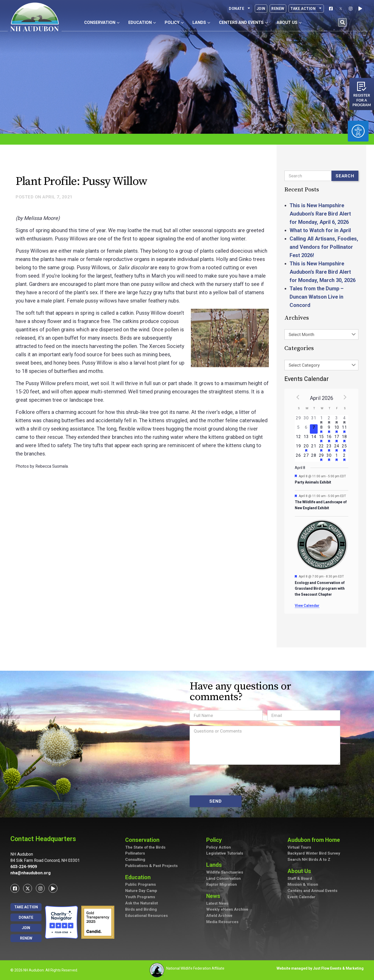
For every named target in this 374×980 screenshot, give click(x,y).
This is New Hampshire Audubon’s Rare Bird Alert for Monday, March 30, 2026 (323, 272)
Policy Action (219, 848)
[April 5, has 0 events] (299, 429)
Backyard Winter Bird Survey (314, 854)
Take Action (306, 9)
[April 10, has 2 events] (337, 429)
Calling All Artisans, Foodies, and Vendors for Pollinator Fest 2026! (324, 247)
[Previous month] (298, 397)
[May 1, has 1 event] (337, 457)
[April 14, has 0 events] (314, 438)
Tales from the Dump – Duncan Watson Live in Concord (317, 297)
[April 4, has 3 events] (344, 420)
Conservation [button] (102, 22)
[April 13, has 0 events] (306, 438)
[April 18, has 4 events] (344, 438)
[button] (342, 22)
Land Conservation (223, 879)
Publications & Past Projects (151, 866)
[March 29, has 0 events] (299, 420)
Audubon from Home (316, 840)
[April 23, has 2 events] (329, 448)
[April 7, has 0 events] (314, 429)
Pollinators (135, 854)
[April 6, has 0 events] (306, 429)
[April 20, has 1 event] (306, 448)
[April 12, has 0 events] (299, 438)
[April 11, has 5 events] (344, 429)
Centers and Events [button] (243, 22)
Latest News (218, 904)
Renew (278, 9)
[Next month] (345, 397)
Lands (215, 865)
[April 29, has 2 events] (321, 457)
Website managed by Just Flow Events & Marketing (320, 968)
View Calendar (307, 606)
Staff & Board (300, 879)
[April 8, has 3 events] (321, 429)
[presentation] (229, 780)
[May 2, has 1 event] (344, 457)
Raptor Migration (222, 885)
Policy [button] (174, 22)
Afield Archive (219, 916)
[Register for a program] (362, 86)
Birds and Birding (141, 910)
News (215, 896)
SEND (215, 801)
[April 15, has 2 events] (321, 438)
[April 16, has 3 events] (329, 438)
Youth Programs (140, 897)
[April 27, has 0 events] (306, 457)
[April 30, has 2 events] (329, 457)
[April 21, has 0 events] (314, 448)
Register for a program (362, 100)
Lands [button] (201, 22)
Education (139, 878)
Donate (240, 9)
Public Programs (141, 885)
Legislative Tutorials (225, 854)
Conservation (144, 840)
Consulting (135, 860)
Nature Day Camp (141, 891)
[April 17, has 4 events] (337, 438)
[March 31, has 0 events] (314, 420)
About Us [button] (289, 22)
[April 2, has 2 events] (329, 420)
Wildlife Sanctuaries (225, 872)
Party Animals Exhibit (313, 482)
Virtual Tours (299, 848)
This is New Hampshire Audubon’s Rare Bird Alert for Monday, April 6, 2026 (320, 214)
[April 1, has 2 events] (321, 420)
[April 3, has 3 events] (337, 420)
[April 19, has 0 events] (299, 448)
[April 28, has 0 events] (314, 457)
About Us (301, 871)
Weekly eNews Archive (227, 910)
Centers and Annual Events (312, 891)
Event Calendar (301, 897)
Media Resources (222, 923)
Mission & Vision (303, 885)
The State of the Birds (145, 848)
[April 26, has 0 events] (299, 457)
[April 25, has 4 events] (344, 448)
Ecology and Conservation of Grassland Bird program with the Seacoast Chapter (320, 589)
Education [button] (142, 22)
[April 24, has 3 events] (337, 448)
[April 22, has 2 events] (321, 448)
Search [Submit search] (345, 176)
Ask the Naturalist (142, 904)
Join (261, 9)
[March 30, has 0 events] (306, 420)
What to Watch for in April (320, 230)
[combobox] (321, 334)
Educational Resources (146, 916)
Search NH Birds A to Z (309, 860)
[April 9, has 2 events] (329, 429)
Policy (215, 840)
